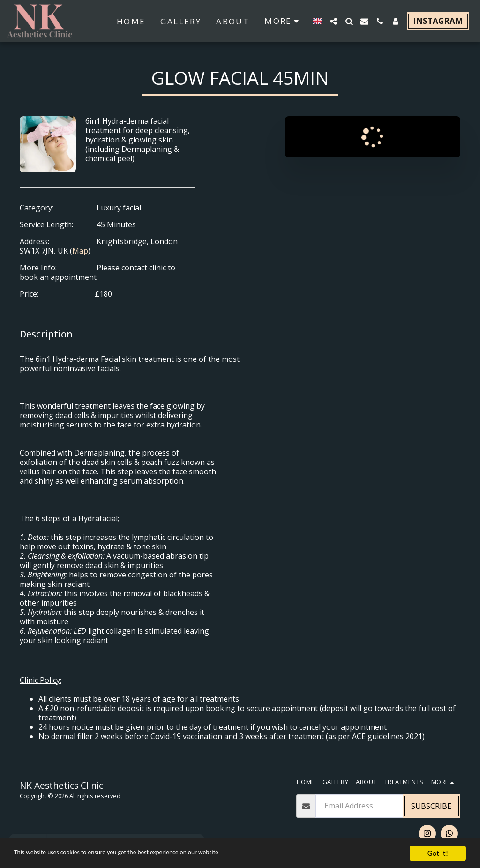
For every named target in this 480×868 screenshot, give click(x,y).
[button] (334, 21)
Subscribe (431, 806)
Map (80, 251)
